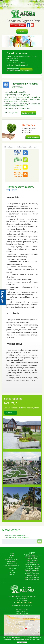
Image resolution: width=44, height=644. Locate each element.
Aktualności (12, 564)
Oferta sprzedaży (12, 560)
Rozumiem (22, 642)
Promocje (12, 568)
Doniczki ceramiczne (32, 577)
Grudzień (18, 151)
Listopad (18, 176)
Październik (19, 175)
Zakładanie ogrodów (32, 557)
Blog (12, 570)
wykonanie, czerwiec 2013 (22, 463)
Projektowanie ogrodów (32, 555)
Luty (16, 155)
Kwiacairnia (12, 562)
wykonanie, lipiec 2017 (22, 498)
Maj (16, 162)
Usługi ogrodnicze (32, 561)
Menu (22, 31)
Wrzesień (18, 173)
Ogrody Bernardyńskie (22, 460)
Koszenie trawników (32, 570)
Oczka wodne (32, 559)
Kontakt (12, 574)
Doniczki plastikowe (32, 579)
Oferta (32, 553)
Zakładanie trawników (32, 566)
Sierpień (17, 169)
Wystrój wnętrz (32, 576)
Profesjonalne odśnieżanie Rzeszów (32, 563)
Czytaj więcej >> (29, 113)
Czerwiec (18, 165)
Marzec (17, 158)
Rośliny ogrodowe (32, 572)
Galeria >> (11, 413)
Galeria (12, 572)
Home (12, 553)
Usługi (12, 557)
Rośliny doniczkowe (32, 574)
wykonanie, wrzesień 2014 (22, 428)
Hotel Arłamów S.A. (22, 425)
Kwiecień (18, 160)
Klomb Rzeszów (10, 147)
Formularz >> (26, 70)
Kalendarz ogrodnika (25, 147)
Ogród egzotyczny (22, 496)
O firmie (12, 555)
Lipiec (16, 167)
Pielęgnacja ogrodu (32, 568)
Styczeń (17, 153)
